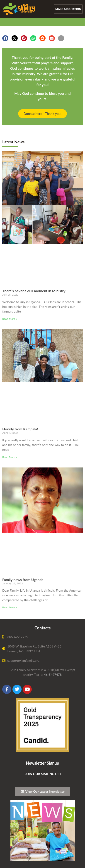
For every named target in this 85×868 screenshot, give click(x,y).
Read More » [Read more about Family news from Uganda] (10, 607)
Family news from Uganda (23, 580)
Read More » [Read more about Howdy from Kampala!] (10, 457)
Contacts (42, 628)
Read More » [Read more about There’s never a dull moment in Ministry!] (10, 319)
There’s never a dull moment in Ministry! (34, 291)
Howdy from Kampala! (20, 429)
